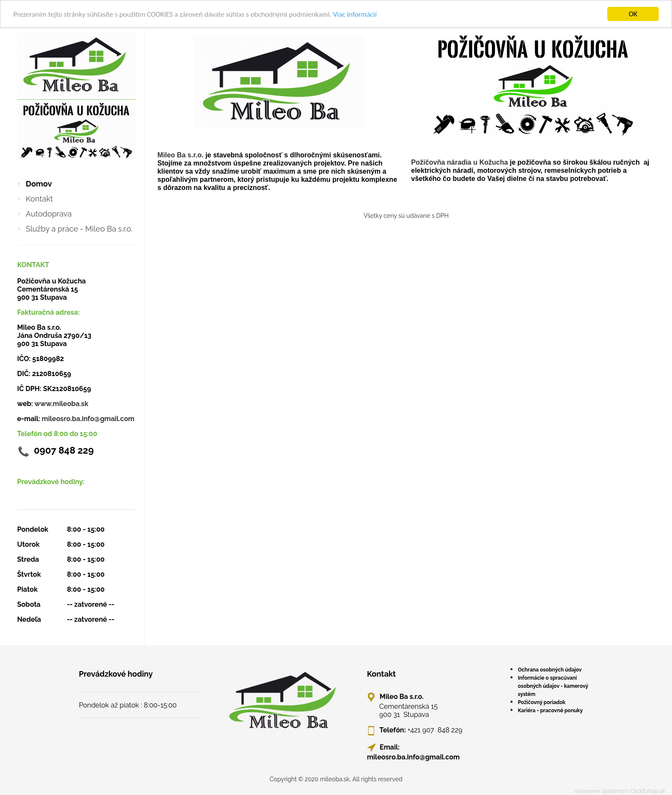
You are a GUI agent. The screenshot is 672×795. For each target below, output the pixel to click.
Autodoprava (49, 214)
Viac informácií (355, 14)
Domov (39, 184)
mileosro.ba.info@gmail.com (88, 419)
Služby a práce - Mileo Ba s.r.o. (79, 229)
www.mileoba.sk (61, 404)
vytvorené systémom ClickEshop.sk (620, 791)
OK (633, 14)
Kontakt (39, 199)
